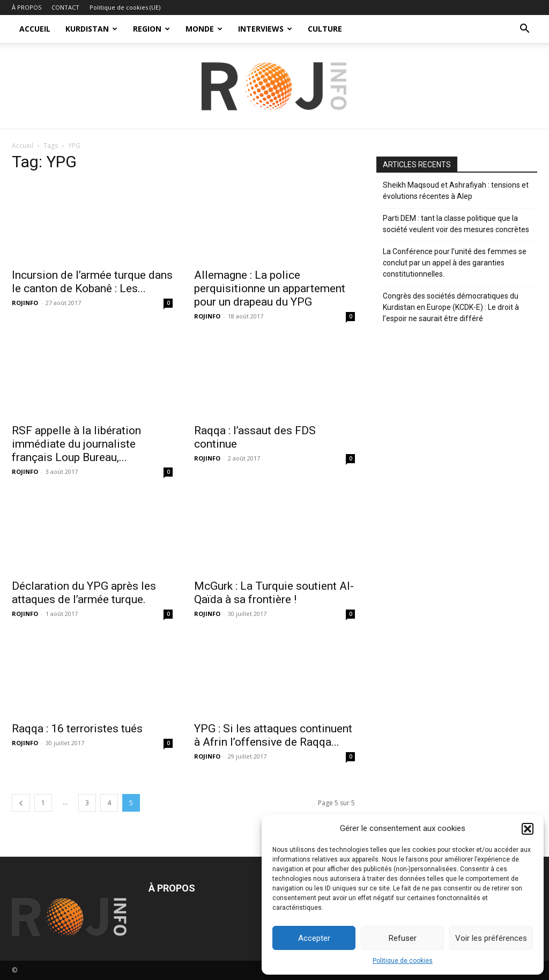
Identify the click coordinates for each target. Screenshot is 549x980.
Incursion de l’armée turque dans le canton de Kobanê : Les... (92, 282)
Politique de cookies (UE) (125, 7)
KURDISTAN (91, 29)
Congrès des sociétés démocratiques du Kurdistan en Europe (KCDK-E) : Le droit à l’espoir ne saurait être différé (451, 307)
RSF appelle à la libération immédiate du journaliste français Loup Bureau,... (76, 444)
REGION (151, 29)
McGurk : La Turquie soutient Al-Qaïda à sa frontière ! (274, 593)
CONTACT (65, 7)
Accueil (23, 146)
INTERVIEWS (265, 29)
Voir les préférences (491, 938)
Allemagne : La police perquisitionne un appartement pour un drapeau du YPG (270, 288)
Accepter (314, 938)
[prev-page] (21, 803)
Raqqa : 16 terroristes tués (77, 729)
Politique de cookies (403, 961)
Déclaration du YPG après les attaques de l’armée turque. (84, 593)
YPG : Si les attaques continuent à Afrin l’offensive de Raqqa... (273, 735)
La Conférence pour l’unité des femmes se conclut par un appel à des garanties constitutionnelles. (455, 263)
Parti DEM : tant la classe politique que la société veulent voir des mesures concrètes (456, 224)
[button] (528, 829)
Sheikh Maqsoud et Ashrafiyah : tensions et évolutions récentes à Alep (456, 191)
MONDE (204, 29)
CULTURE (325, 29)
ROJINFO (25, 303)
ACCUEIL (35, 29)
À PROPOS (27, 7)
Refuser (403, 938)
